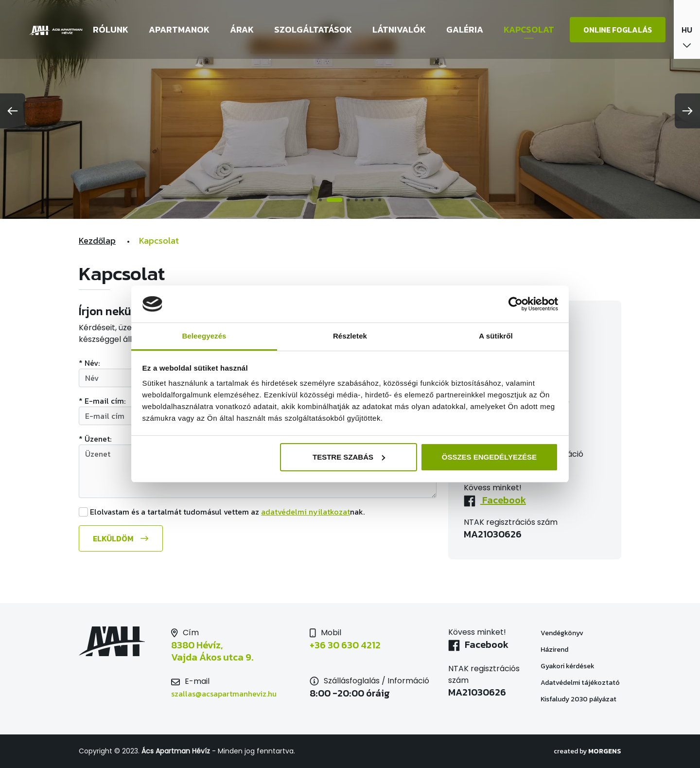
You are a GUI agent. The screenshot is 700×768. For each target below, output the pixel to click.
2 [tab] (334, 200)
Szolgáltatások (313, 29)
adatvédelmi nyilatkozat (306, 512)
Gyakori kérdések (568, 666)
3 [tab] (349, 200)
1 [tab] (320, 200)
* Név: (89, 363)
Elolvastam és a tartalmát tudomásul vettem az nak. (227, 512)
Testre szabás (349, 457)
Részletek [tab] (350, 336)
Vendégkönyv (562, 633)
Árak (242, 29)
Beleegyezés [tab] (204, 336)
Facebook (503, 500)
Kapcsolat (529, 29)
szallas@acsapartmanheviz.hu (224, 694)
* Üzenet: (95, 439)
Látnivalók (399, 29)
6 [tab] (372, 200)
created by (587, 751)
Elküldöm (113, 538)
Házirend (554, 650)
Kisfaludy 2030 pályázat (578, 699)
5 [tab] (364, 200)
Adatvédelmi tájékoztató (580, 683)
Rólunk (111, 29)
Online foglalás (618, 30)
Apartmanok (179, 29)
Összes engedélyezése (489, 457)
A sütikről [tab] (496, 336)
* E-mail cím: (102, 401)
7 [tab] (380, 200)
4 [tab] (356, 200)
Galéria (465, 29)
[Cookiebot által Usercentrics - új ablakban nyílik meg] (516, 304)
